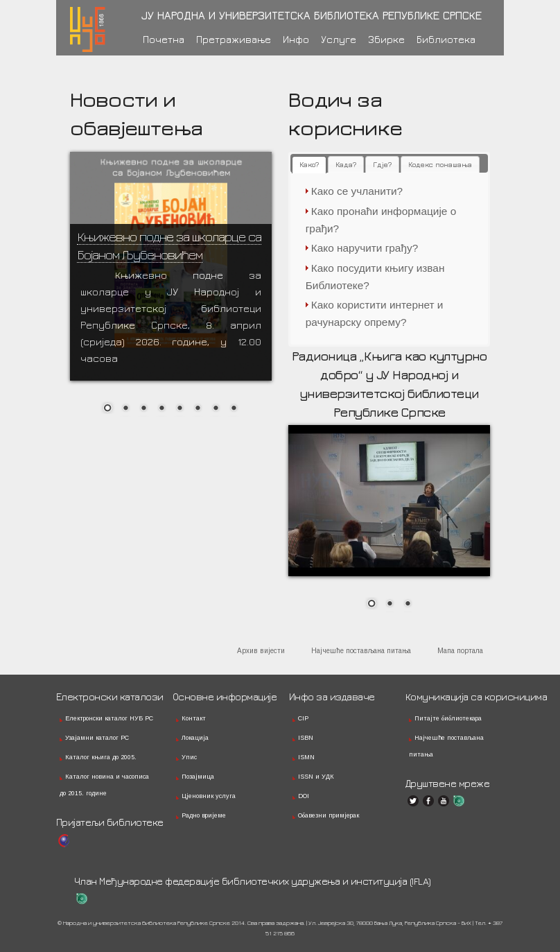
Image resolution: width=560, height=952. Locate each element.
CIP (303, 718)
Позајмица (198, 777)
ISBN (306, 738)
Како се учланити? (357, 191)
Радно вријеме (204, 815)
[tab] (309, 165)
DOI (304, 796)
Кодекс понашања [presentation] (440, 164)
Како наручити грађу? (365, 248)
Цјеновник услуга (209, 796)
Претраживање (234, 39)
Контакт (194, 718)
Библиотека (446, 39)
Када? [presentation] (346, 164)
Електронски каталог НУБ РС (109, 718)
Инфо (296, 39)
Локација (195, 738)
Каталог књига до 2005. (101, 757)
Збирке (386, 39)
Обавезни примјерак (329, 815)
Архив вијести (261, 651)
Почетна (164, 39)
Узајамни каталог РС (97, 738)
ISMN (306, 757)
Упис (189, 757)
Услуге (339, 39)
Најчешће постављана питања (361, 651)
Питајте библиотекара (448, 718)
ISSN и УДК (316, 777)
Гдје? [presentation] (382, 164)
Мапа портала (460, 651)
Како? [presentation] (309, 164)
